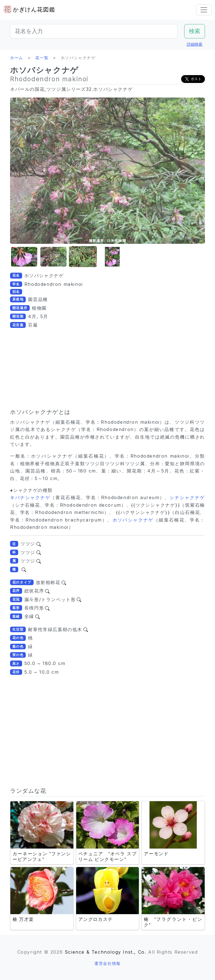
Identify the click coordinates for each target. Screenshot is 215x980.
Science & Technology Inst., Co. (106, 952)
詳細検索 (195, 44)
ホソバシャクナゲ (133, 520)
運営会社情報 (107, 963)
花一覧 (42, 58)
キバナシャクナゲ (30, 497)
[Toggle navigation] (204, 10)
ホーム (17, 58)
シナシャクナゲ (187, 497)
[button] (24, 257)
